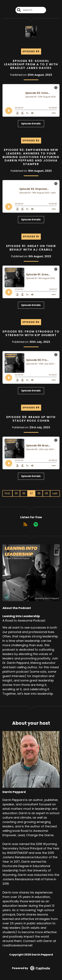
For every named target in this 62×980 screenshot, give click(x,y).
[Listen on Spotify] (36, 524)
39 (46, 493)
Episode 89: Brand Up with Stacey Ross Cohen (31, 419)
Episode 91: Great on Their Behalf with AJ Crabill (31, 248)
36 (24, 493)
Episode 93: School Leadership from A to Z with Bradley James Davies (31, 64)
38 (39, 493)
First (7, 493)
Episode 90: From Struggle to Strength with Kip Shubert (31, 333)
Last (55, 493)
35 (16, 493)
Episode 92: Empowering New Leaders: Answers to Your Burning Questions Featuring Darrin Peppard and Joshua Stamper (31, 157)
